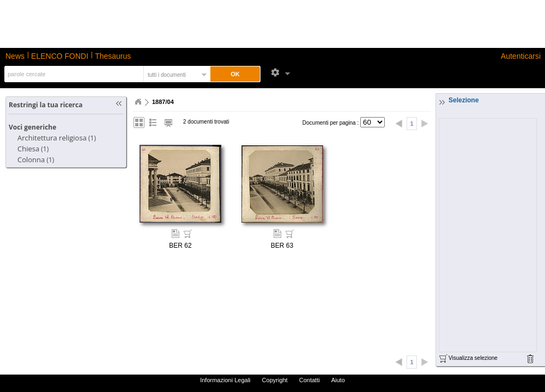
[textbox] (73, 74)
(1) (57, 138)
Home (138, 102)
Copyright (275, 380)
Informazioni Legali (225, 380)
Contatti (310, 380)
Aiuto (338, 380)
